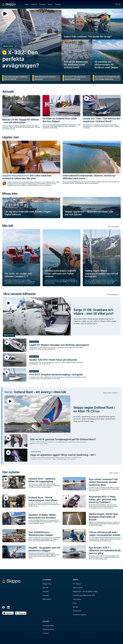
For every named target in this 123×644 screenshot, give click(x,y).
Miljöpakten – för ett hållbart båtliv (85, 591)
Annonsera (77, 599)
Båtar (27, 4)
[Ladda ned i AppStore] (8, 613)
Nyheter (58, 4)
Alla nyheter (114, 473)
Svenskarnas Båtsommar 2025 (84, 595)
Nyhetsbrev (77, 611)
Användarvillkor (48, 626)
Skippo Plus (47, 584)
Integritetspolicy (48, 629)
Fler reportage (113, 226)
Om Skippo (77, 584)
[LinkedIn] (8, 608)
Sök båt (45, 588)
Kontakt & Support (80, 615)
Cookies (45, 633)
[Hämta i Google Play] (21, 613)
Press (75, 603)
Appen (50, 4)
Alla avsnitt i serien (110, 393)
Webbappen (47, 599)
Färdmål (34, 4)
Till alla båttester (112, 295)
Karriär (75, 607)
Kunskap (42, 4)
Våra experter (78, 588)
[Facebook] (4, 608)
